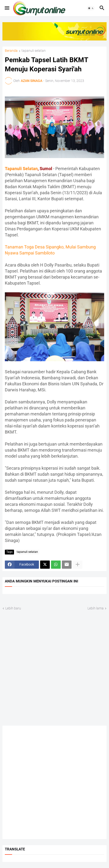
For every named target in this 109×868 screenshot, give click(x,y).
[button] (7, 8)
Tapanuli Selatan (21, 169)
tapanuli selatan (34, 51)
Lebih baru (13, 608)
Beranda (11, 51)
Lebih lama (96, 608)
